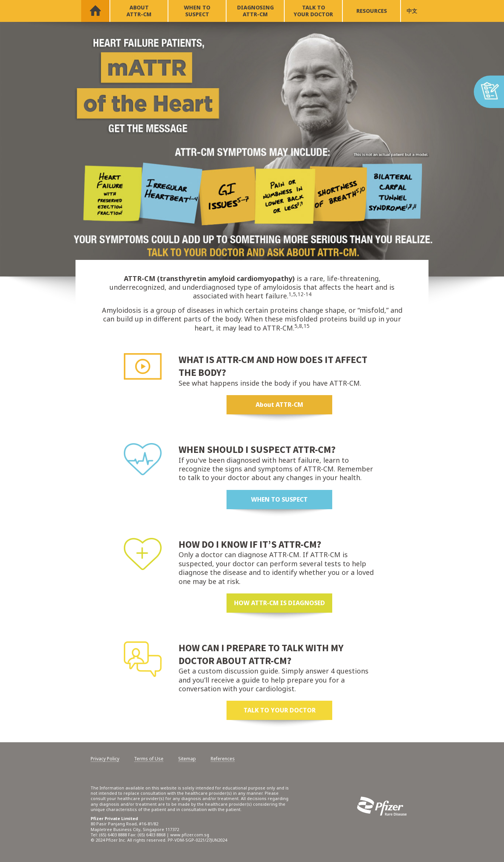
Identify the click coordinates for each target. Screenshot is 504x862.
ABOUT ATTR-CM (139, 11)
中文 (412, 11)
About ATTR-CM (279, 405)
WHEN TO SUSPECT (197, 11)
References (223, 759)
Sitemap (187, 759)
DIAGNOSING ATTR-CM (255, 11)
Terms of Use (149, 759)
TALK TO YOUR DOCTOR (313, 11)
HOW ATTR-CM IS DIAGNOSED (280, 603)
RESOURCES (372, 11)
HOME (95, 11)
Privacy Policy (105, 759)
